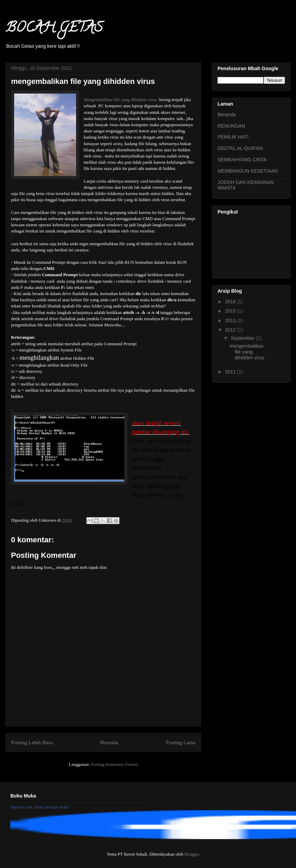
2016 (231, 302)
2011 (231, 372)
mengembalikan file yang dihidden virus (247, 352)
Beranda (109, 742)
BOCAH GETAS (54, 29)
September (243, 338)
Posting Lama (181, 742)
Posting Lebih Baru (32, 742)
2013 (231, 321)
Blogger (192, 854)
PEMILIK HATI (233, 137)
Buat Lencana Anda (52, 807)
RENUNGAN (231, 126)
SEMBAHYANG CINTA (242, 160)
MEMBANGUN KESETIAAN (248, 171)
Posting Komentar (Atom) (114, 764)
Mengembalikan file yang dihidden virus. (121, 100)
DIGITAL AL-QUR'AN (240, 148)
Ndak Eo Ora (21, 807)
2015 (231, 311)
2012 (231, 330)
